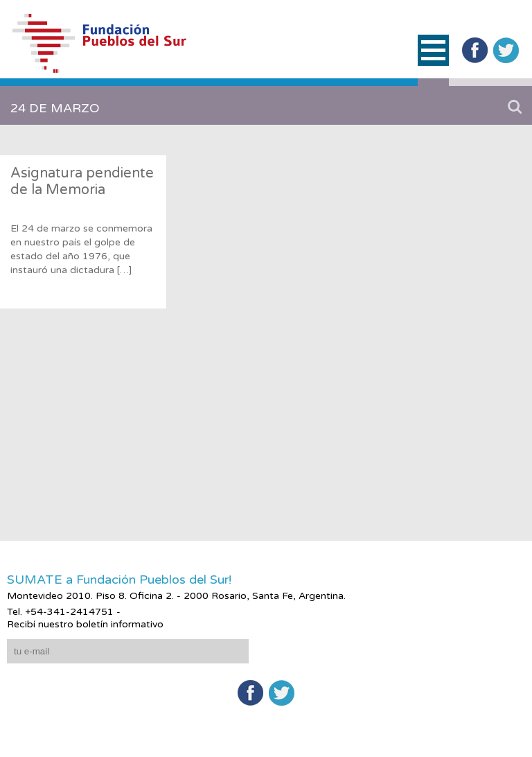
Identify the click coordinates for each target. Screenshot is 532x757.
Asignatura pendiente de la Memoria (82, 182)
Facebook (475, 50)
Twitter (506, 50)
